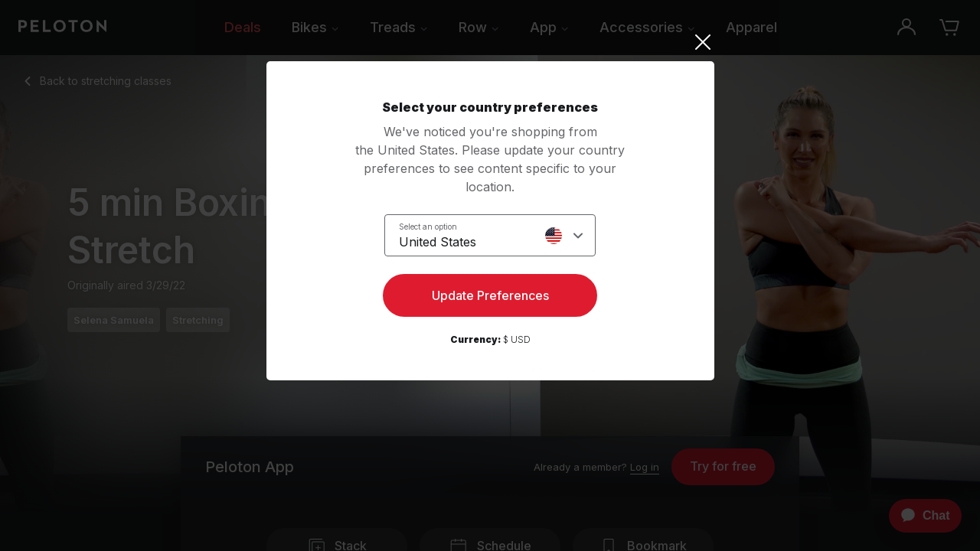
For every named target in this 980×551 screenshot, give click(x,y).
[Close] (490, 42)
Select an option (428, 227)
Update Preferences (490, 295)
